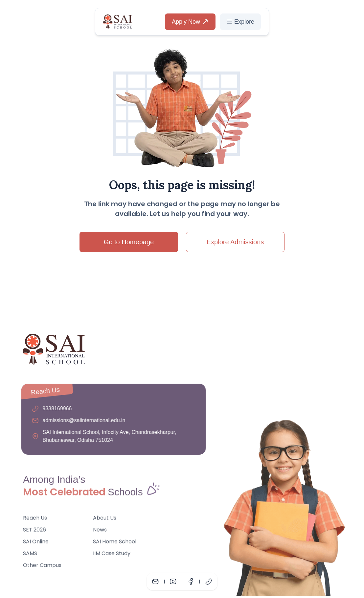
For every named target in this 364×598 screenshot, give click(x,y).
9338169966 (56, 408)
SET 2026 (34, 531)
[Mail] (155, 582)
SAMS (30, 555)
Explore (240, 22)
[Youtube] (173, 582)
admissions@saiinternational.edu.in (82, 420)
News (100, 531)
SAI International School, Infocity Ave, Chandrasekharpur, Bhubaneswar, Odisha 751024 (108, 436)
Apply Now (190, 22)
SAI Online (36, 543)
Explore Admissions (235, 242)
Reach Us (35, 519)
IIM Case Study (112, 555)
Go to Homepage (129, 242)
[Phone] (209, 582)
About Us (105, 519)
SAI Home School (115, 543)
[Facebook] (191, 582)
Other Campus (42, 567)
